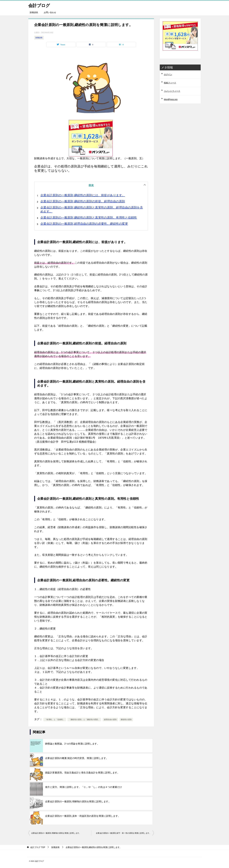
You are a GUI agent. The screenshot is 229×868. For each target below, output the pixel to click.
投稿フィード (170, 83)
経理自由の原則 (110, 720)
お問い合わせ (50, 12)
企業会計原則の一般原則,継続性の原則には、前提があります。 (83, 195)
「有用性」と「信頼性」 (55, 720)
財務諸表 (34, 12)
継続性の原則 (126, 720)
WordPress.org (171, 99)
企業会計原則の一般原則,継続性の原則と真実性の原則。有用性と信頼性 (89, 218)
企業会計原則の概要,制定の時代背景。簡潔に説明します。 (77, 758)
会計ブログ (40, 5)
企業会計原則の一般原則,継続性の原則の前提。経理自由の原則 (83, 201)
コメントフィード (172, 91)
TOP (38, 847)
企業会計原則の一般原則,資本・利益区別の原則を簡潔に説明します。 (83, 816)
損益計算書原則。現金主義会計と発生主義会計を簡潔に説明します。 (82, 773)
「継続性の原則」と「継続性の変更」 (84, 720)
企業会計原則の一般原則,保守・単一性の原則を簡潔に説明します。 (123, 833)
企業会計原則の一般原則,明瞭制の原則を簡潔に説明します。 (78, 802)
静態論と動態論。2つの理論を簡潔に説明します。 (72, 744)
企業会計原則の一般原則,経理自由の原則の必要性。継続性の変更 (84, 224)
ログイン (168, 74)
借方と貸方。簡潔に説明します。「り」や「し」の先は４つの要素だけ (84, 787)
